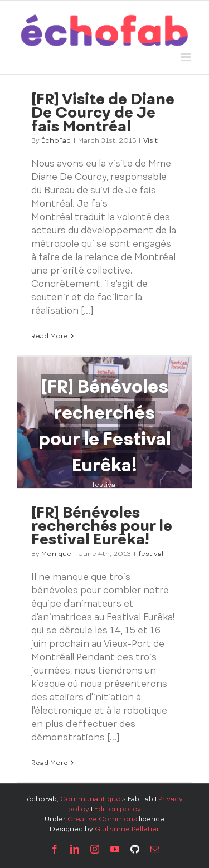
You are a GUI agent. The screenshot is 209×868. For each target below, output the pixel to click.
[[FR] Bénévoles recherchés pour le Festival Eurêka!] (104, 423)
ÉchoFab (56, 140)
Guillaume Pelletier (127, 829)
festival (104, 485)
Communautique (90, 799)
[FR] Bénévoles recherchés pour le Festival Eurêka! (102, 525)
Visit (150, 140)
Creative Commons (102, 819)
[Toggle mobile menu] (186, 57)
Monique (56, 554)
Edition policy (118, 809)
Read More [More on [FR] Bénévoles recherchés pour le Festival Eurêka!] (50, 763)
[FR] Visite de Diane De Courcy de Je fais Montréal (103, 112)
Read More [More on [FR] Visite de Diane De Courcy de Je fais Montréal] (50, 336)
